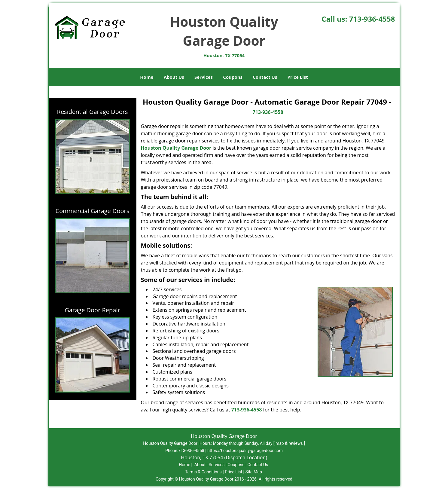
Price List (298, 77)
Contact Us (265, 77)
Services (204, 77)
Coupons (233, 77)
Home (147, 77)
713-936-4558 (372, 19)
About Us (174, 77)
